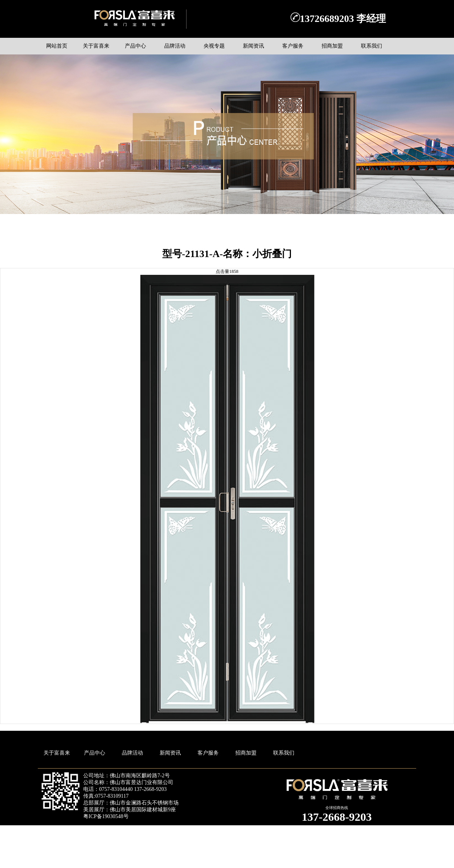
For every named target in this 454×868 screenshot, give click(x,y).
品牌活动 (132, 753)
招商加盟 (246, 753)
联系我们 (284, 753)
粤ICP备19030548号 (106, 816)
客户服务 (208, 753)
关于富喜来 (57, 753)
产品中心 (95, 753)
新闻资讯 (170, 753)
